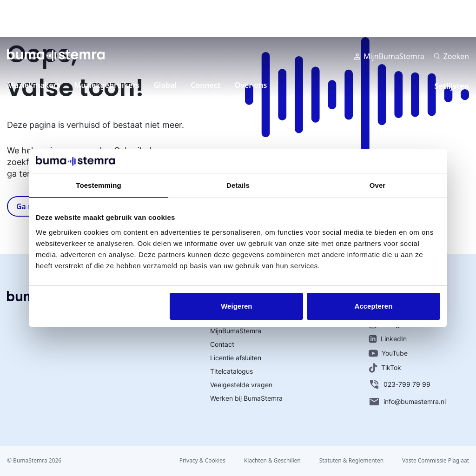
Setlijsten (452, 86)
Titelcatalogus (231, 371)
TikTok (385, 368)
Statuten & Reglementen (351, 460)
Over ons (251, 85)
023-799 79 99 (400, 384)
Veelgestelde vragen (241, 385)
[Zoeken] (451, 56)
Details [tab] (238, 185)
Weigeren (236, 306)
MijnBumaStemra (389, 56)
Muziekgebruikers (107, 85)
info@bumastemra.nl (407, 402)
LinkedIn (388, 339)
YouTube (388, 353)
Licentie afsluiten (236, 358)
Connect (205, 85)
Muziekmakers (33, 85)
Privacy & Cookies (202, 460)
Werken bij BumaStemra (246, 398)
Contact (222, 344)
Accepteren (374, 306)
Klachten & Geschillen (272, 460)
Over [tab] (378, 185)
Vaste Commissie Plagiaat (436, 460)
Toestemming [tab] (99, 185)
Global (165, 85)
